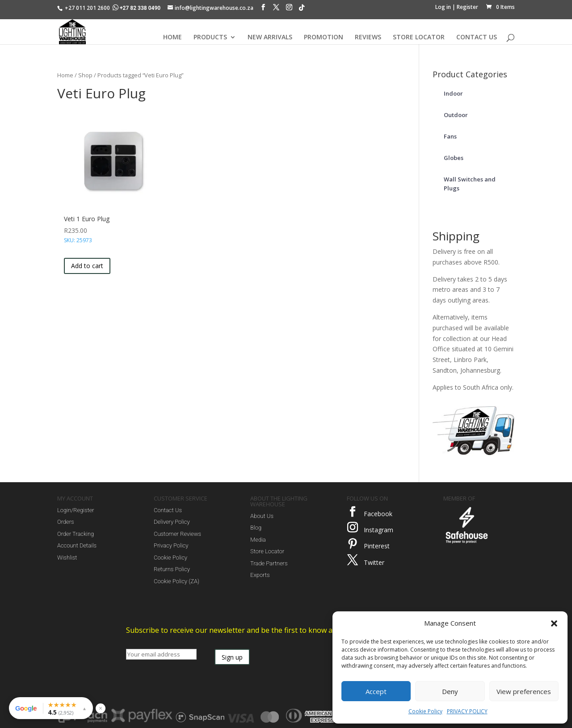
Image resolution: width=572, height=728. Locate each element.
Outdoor (456, 115)
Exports (260, 575)
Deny (450, 691)
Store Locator (267, 551)
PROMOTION (324, 38)
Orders (66, 522)
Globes (454, 158)
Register (467, 7)
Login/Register (76, 510)
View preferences (524, 691)
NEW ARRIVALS (270, 38)
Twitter (374, 562)
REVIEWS (368, 38)
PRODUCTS (210, 38)
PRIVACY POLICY (467, 711)
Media (258, 540)
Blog (256, 528)
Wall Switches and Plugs (470, 184)
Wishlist (67, 558)
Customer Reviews (177, 534)
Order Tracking (76, 534)
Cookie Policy (425, 711)
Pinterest (377, 546)
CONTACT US (477, 38)
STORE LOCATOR (419, 38)
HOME (172, 38)
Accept (376, 691)
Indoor (453, 93)
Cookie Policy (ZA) (177, 581)
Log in (443, 7)
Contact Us (168, 510)
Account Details (77, 545)
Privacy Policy (171, 545)
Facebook (378, 514)
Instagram (379, 530)
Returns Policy (172, 569)
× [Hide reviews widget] (101, 708)
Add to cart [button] (87, 266)
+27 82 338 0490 (137, 8)
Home (65, 75)
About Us (262, 516)
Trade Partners (269, 563)
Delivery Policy (172, 522)
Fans (450, 136)
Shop (85, 75)
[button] (554, 623)
